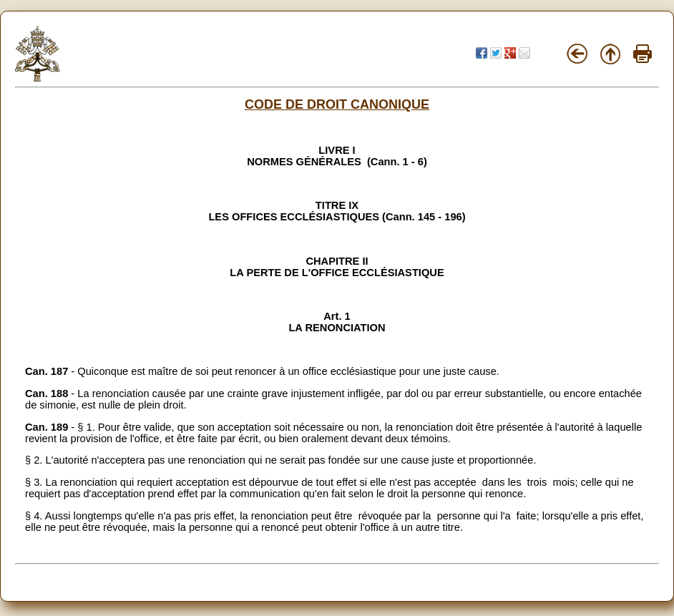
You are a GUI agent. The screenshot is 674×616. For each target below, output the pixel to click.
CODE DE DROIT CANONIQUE (337, 104)
